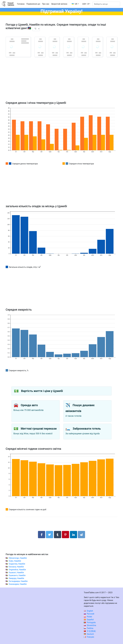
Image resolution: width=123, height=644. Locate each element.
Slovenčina (90, 625)
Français (89, 637)
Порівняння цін (33, 4)
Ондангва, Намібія (17, 564)
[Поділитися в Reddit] (81, 535)
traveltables (11, 4)
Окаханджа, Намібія (18, 584)
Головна (21, 4)
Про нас (46, 4)
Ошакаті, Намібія (16, 573)
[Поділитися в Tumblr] (58, 535)
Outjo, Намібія (15, 561)
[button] (86, 4)
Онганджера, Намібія (18, 581)
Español (89, 620)
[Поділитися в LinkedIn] (74, 535)
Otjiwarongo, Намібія (18, 558)
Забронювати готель (87, 429)
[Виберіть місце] (106, 4)
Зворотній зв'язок (59, 4)
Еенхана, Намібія (16, 567)
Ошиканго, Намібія (17, 575)
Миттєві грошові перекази (39, 429)
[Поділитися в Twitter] (49, 535)
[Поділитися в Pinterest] (65, 535)
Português (90, 622)
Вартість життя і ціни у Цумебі (42, 391)
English (88, 611)
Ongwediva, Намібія (17, 570)
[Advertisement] (61, 83)
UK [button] (74, 4)
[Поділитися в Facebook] (42, 535)
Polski (88, 617)
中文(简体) (90, 631)
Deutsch (89, 634)
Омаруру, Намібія (16, 578)
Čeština (89, 628)
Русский (89, 614)
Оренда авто (29, 405)
